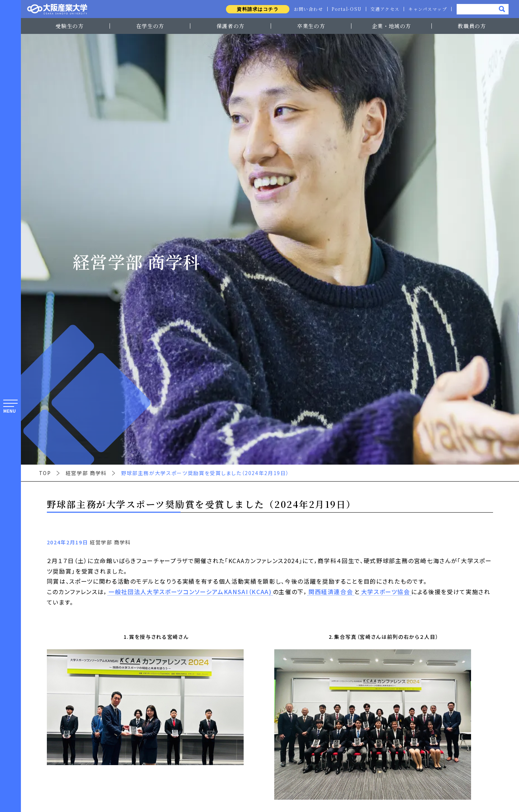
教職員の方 (472, 26)
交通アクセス (385, 9)
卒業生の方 (311, 26)
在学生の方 (150, 26)
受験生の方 (70, 26)
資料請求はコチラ (256, 9)
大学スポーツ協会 (386, 592)
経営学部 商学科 (86, 473)
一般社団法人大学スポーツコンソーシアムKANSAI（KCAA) (190, 592)
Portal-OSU (346, 9)
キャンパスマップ (427, 9)
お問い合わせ (307, 9)
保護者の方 (231, 26)
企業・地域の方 (392, 26)
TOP (45, 473)
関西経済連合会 (331, 592)
